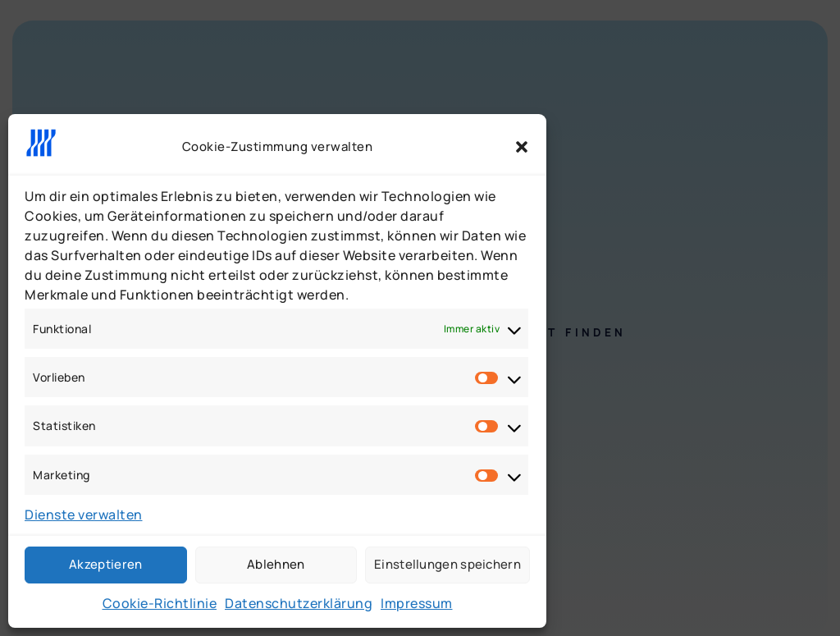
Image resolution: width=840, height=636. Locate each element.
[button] (522, 147)
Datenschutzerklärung (299, 603)
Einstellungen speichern (447, 564)
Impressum (417, 603)
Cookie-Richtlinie (160, 603)
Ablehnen (276, 564)
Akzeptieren (105, 564)
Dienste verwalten (84, 515)
